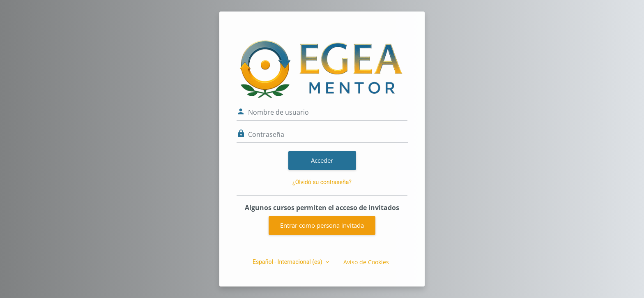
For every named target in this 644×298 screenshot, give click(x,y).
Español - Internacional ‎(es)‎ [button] (288, 262)
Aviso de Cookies (366, 262)
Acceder (322, 160)
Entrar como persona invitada (322, 225)
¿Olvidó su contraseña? (322, 182)
